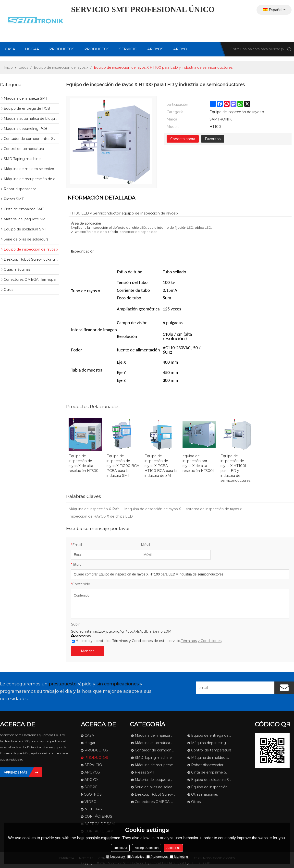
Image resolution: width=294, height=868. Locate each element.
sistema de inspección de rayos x (214, 509)
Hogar (32, 49)
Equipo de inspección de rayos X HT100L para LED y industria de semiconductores (235, 468)
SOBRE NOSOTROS (91, 791)
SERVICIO (128, 49)
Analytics (136, 857)
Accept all (173, 848)
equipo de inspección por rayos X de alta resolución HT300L (199, 463)
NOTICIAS (93, 809)
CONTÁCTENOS (98, 816)
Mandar (87, 651)
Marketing (179, 857)
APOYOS (155, 49)
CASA (10, 49)
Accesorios (81, 636)
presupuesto (63, 684)
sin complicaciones (118, 684)
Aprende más (16, 772)
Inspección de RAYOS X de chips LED (101, 516)
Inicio (8, 67)
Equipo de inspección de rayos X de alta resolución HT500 (84, 463)
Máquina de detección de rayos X (153, 509)
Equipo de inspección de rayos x (61, 67)
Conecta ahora (183, 139)
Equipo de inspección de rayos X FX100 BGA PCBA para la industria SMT (123, 466)
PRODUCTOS (62, 49)
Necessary (116, 857)
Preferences (157, 857)
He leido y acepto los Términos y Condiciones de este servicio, (147, 641)
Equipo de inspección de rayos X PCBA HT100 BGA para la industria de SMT (161, 466)
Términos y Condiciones (201, 641)
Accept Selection (147, 848)
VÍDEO (91, 802)
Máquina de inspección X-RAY (94, 509)
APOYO (180, 49)
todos (23, 67)
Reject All (120, 848)
